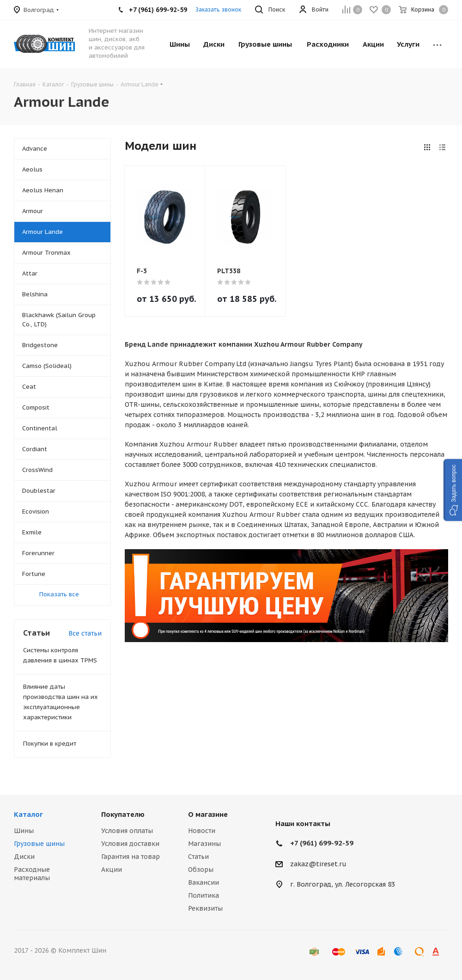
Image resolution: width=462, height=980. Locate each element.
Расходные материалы (32, 874)
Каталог (28, 814)
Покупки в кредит (50, 744)
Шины (24, 831)
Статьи (198, 857)
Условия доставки (130, 844)
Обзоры (201, 870)
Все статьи (85, 633)
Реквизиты (205, 908)
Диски (24, 857)
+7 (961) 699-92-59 (322, 843)
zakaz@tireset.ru (318, 864)
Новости (202, 831)
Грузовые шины (39, 844)
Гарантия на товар (131, 857)
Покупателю (123, 814)
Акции (112, 870)
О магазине (208, 814)
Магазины (204, 844)
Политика (204, 895)
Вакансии (204, 882)
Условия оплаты (127, 831)
